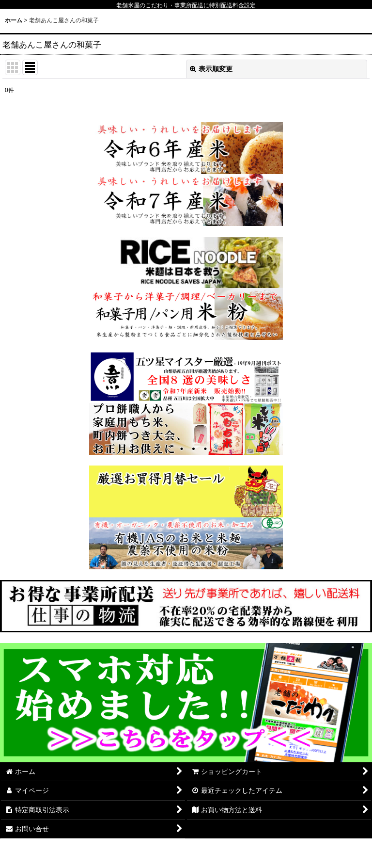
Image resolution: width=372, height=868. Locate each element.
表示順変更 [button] (211, 69)
